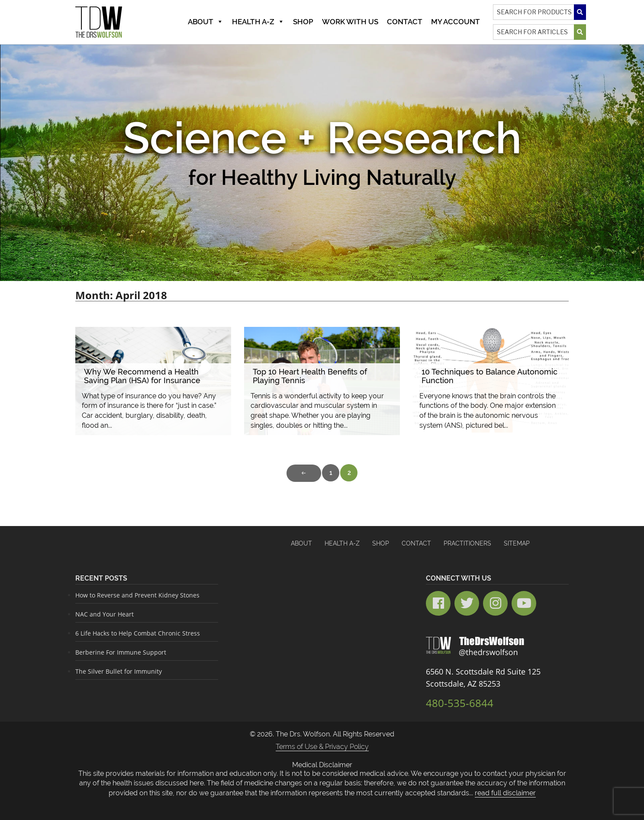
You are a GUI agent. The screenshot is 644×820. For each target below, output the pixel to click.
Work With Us (350, 22)
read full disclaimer (505, 793)
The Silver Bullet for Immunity (119, 671)
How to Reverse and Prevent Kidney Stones (137, 595)
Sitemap (517, 543)
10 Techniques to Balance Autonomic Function (489, 376)
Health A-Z (258, 22)
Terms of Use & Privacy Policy (322, 747)
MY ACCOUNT (456, 22)
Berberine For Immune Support (121, 652)
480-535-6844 (460, 703)
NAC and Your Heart (105, 614)
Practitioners (467, 543)
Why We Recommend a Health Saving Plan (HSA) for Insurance (142, 376)
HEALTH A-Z (342, 543)
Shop (303, 22)
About (206, 22)
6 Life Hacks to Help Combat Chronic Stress (138, 633)
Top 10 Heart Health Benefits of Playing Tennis (310, 376)
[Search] (539, 12)
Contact (405, 22)
